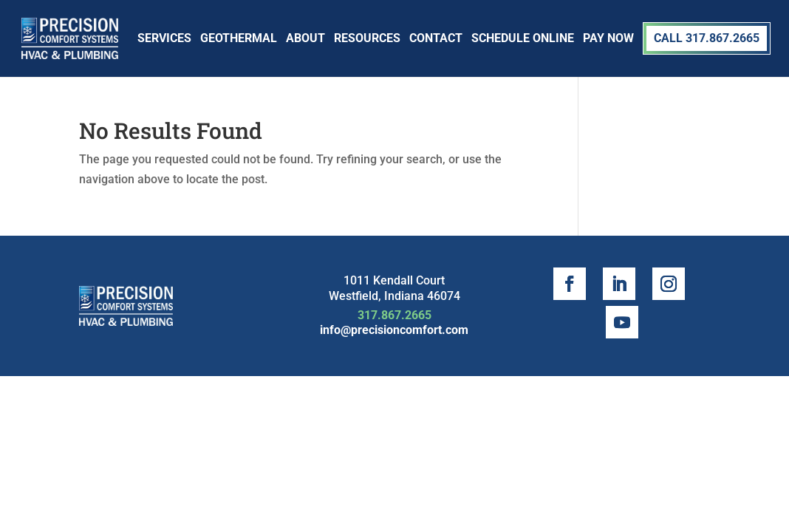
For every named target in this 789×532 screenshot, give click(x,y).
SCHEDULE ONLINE (523, 38)
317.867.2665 (394, 315)
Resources (367, 38)
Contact (436, 38)
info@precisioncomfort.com (394, 330)
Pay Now (608, 38)
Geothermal (239, 38)
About (305, 38)
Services (164, 38)
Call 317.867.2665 (707, 38)
